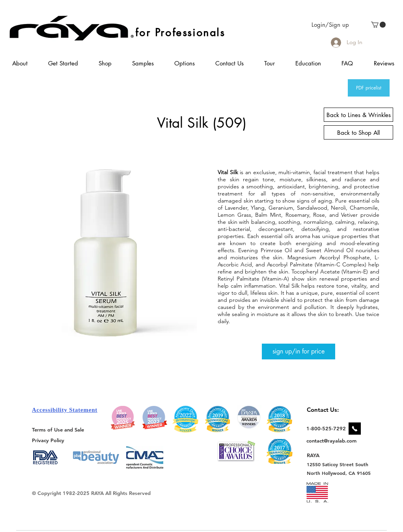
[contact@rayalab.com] (333, 441)
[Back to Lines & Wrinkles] (358, 115)
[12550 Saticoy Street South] (338, 464)
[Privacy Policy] (49, 440)
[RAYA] (318, 455)
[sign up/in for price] (299, 352)
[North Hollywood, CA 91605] (339, 473)
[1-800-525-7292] (326, 428)
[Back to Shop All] (358, 132)
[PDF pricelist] (369, 88)
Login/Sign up (330, 25)
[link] (378, 25)
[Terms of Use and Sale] (59, 430)
